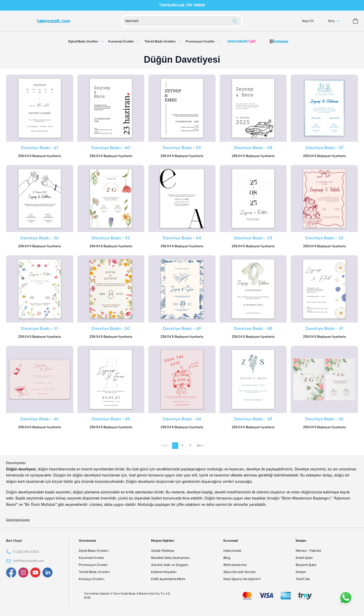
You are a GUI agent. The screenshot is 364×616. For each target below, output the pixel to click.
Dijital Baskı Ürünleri (94, 551)
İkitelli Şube (304, 558)
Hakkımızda (232, 551)
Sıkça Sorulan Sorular (240, 572)
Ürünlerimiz (87, 541)
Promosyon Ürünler (93, 565)
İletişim (301, 541)
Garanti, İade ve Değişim (170, 565)
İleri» (200, 446)
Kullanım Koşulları (164, 572)
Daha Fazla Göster (18, 520)
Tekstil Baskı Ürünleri (94, 572)
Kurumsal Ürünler (92, 558)
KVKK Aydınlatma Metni (168, 579)
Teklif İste (303, 579)
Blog (227, 558)
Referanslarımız (235, 565)
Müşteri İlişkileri (163, 541)
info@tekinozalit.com (29, 561)
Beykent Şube (306, 565)
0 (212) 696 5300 (26, 552)
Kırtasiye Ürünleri (92, 579)
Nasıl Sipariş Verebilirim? (242, 579)
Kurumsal (231, 541)
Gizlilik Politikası (163, 551)
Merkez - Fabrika (308, 551)
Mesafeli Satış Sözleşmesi (170, 558)
